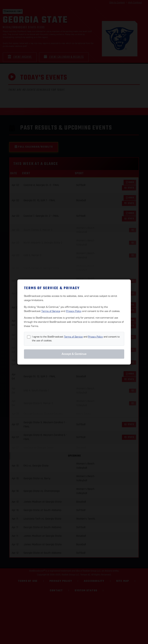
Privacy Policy (74, 311)
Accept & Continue (74, 354)
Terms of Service (51, 311)
